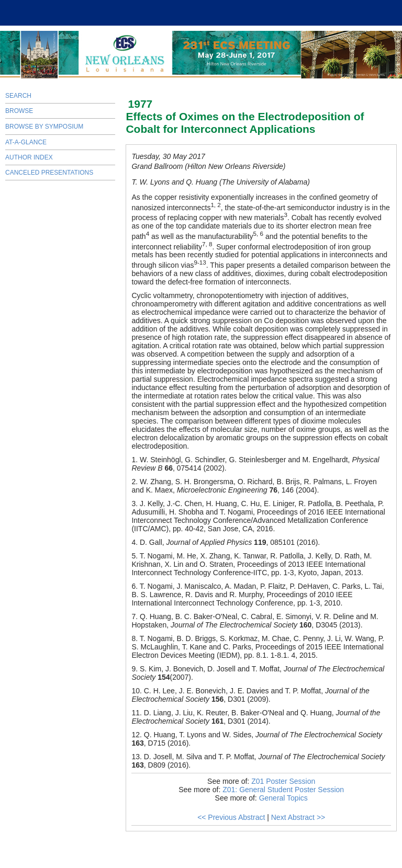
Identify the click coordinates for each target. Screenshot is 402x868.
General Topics (283, 798)
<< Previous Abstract (231, 817)
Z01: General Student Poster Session (283, 790)
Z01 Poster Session (283, 781)
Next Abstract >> (298, 817)
